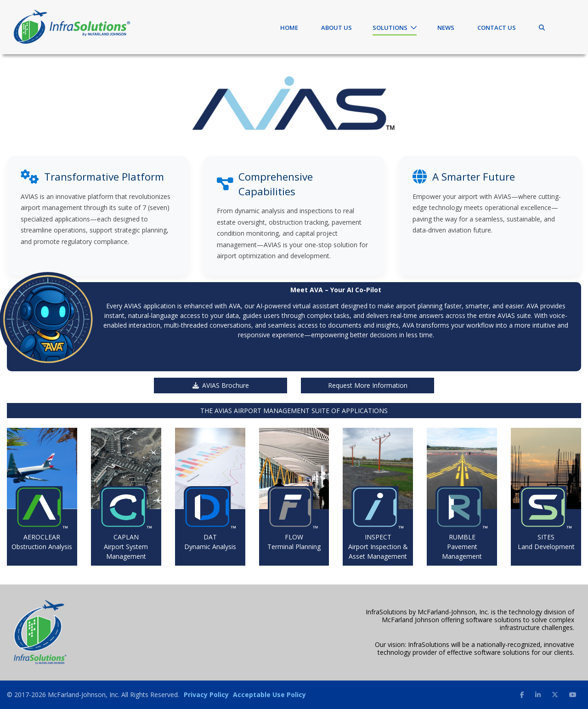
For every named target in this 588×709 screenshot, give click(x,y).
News (446, 28)
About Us (336, 28)
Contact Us (497, 28)
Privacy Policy (206, 695)
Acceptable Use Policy (269, 695)
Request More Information (368, 385)
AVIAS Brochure (221, 385)
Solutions (390, 28)
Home (289, 28)
